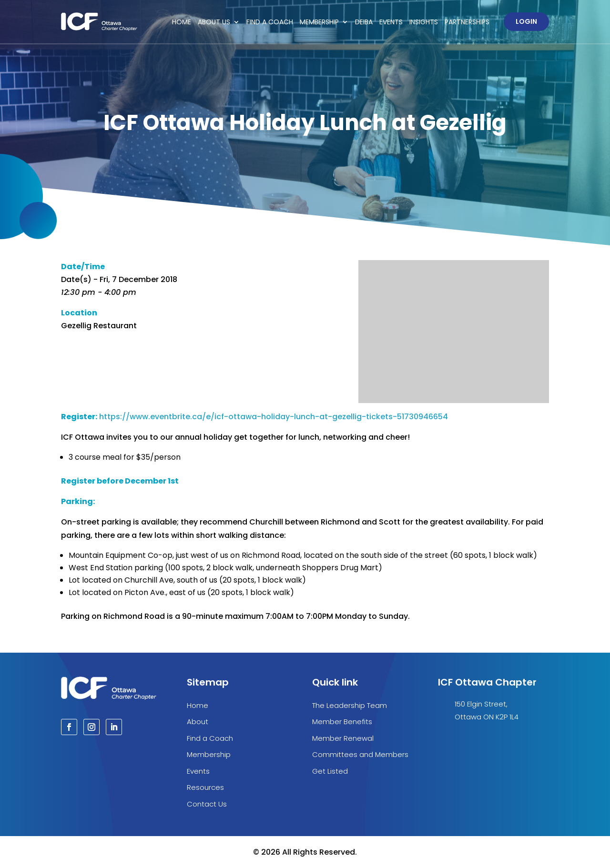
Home (182, 22)
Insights (424, 22)
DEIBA (364, 22)
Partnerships (467, 22)
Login (526, 21)
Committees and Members (360, 754)
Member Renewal (343, 738)
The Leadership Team (350, 705)
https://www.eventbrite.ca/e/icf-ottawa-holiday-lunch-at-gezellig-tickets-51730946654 (274, 417)
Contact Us (207, 804)
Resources (205, 787)
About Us (214, 22)
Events (391, 22)
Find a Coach (270, 22)
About (198, 722)
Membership (319, 22)
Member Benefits (342, 722)
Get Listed (330, 771)
